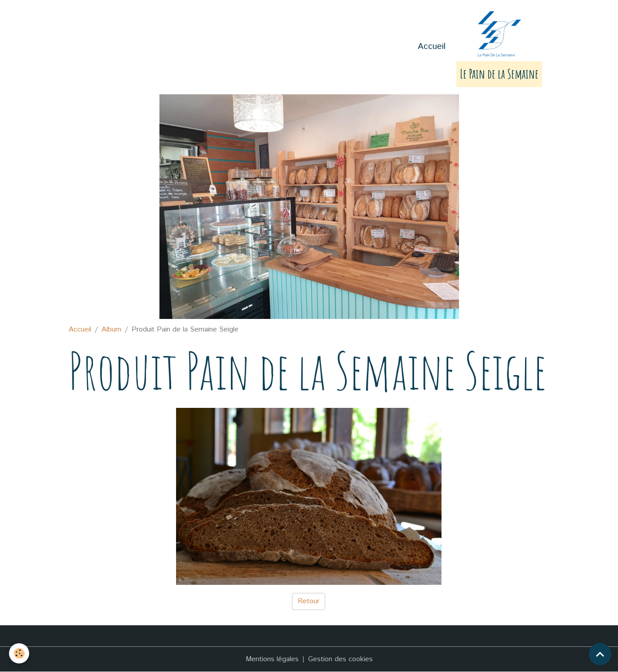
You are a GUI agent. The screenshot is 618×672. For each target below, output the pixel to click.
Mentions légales (272, 659)
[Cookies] (19, 653)
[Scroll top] (600, 654)
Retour (309, 601)
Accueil (432, 46)
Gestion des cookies (340, 659)
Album (111, 329)
